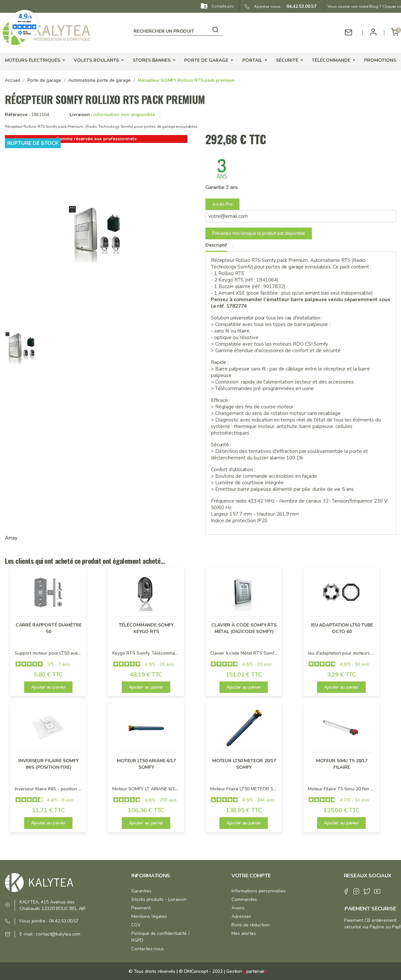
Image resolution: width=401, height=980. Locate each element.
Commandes (244, 899)
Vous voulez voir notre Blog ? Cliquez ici (364, 7)
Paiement (141, 908)
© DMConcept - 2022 (200, 971)
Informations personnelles (259, 891)
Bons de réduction (250, 925)
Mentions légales (149, 916)
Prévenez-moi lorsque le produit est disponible (259, 233)
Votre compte (251, 876)
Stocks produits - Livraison (159, 899)
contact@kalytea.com (58, 934)
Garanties (141, 891)
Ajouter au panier (48, 687)
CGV (136, 925)
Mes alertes (244, 933)
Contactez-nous (148, 949)
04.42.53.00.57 (299, 6)
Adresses (241, 916)
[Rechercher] (178, 30)
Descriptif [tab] (216, 245)
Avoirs (238, 908)
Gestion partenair (247, 971)
